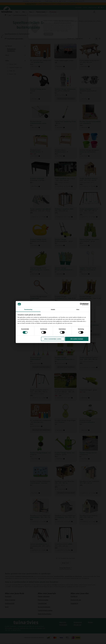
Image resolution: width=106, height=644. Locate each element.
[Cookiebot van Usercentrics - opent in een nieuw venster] (81, 304)
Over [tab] (78, 310)
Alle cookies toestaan (77, 339)
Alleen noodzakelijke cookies (53, 339)
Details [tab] (53, 310)
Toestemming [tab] (28, 310)
